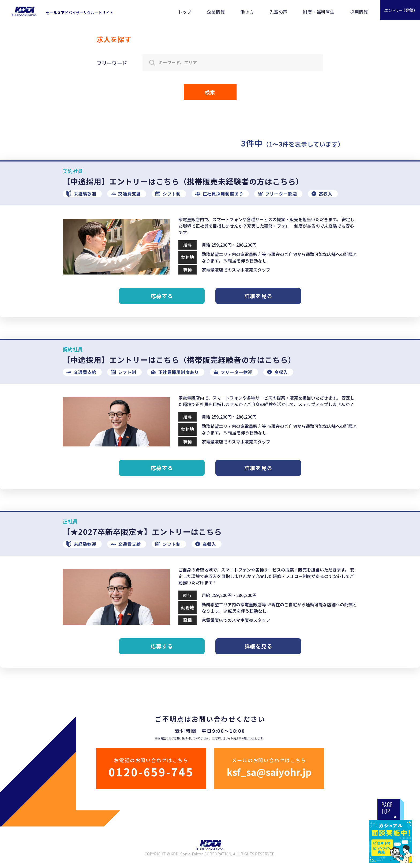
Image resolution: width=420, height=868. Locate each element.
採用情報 (359, 12)
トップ (185, 12)
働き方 (247, 12)
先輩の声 (278, 12)
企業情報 (216, 12)
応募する (162, 296)
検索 (210, 92)
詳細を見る (258, 296)
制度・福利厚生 (319, 12)
